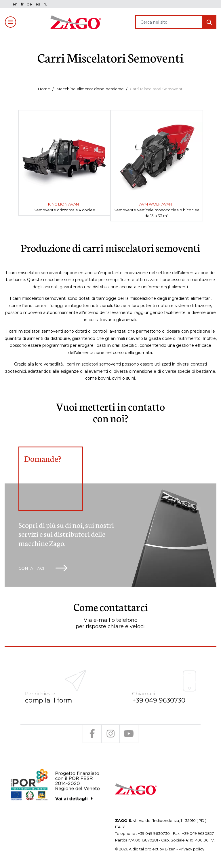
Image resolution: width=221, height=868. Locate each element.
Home (42, 89)
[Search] (169, 22)
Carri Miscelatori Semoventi (158, 89)
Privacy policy (192, 844)
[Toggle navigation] (11, 22)
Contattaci (44, 569)
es (39, 4)
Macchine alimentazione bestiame (90, 89)
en (15, 4)
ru (46, 4)
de (30, 4)
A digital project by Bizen (153, 844)
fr (23, 4)
